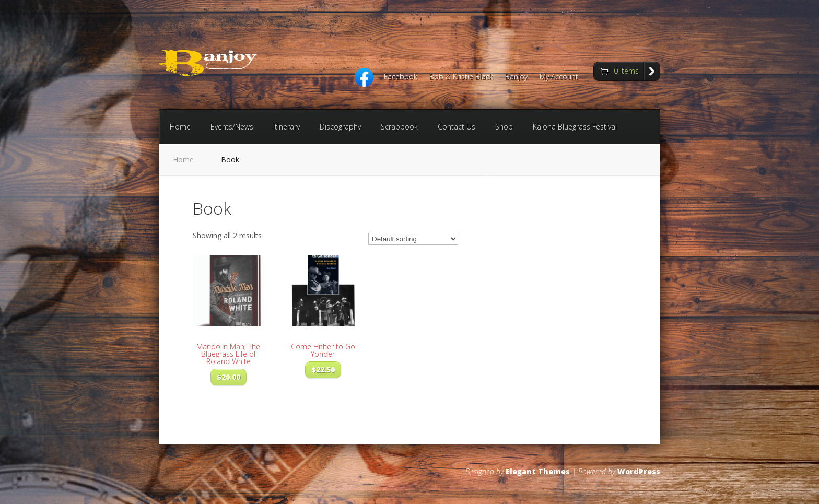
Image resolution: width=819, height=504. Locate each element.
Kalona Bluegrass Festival (575, 127)
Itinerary (286, 127)
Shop (504, 127)
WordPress (639, 471)
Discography (340, 127)
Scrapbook (399, 127)
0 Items (626, 71)
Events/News (232, 127)
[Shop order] (413, 239)
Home (180, 127)
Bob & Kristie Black (461, 77)
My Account (559, 77)
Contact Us (457, 127)
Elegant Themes (538, 471)
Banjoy (516, 77)
